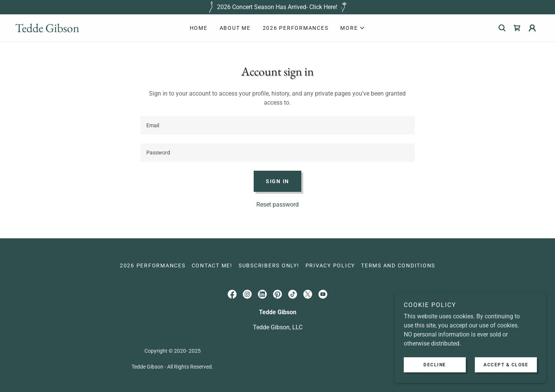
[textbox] (277, 125)
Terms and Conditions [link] (398, 265)
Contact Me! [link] (212, 265)
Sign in (277, 181)
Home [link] (199, 28)
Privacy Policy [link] (330, 265)
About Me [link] (235, 28)
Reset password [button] (277, 204)
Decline (435, 365)
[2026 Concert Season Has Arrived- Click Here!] (277, 7)
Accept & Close (506, 365)
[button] (353, 28)
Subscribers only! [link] (269, 265)
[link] (81, 30)
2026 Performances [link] (296, 28)
